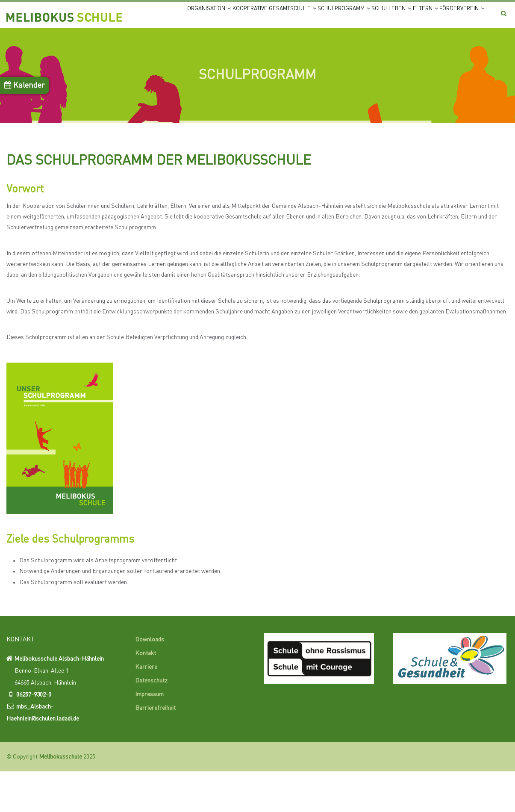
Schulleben (388, 18)
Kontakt (146, 694)
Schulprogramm (327, 18)
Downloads (150, 680)
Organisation (163, 18)
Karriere (146, 707)
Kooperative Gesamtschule (242, 18)
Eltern (433, 18)
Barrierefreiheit (155, 748)
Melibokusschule (60, 797)
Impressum (149, 735)
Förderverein (165, 51)
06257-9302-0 (34, 735)
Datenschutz (151, 721)
